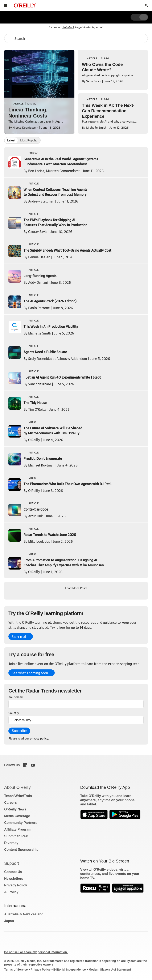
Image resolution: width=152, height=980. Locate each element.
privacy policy (39, 738)
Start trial (19, 636)
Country (14, 712)
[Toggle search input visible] (147, 5)
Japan (9, 921)
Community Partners (21, 823)
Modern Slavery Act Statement (110, 970)
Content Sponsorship (21, 850)
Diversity (11, 843)
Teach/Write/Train (18, 796)
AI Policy (11, 892)
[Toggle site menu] (5, 5)
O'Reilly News (15, 809)
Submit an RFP (16, 836)
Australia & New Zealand (24, 914)
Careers (11, 803)
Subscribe (19, 731)
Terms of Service (16, 970)
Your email (16, 696)
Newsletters (14, 879)
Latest (11, 140)
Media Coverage (17, 816)
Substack (68, 27)
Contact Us (13, 872)
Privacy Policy (16, 885)
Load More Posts (76, 588)
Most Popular (29, 140)
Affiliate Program (18, 829)
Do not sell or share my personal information (36, 952)
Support (12, 863)
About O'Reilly (17, 787)
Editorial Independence (70, 970)
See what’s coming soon (30, 673)
